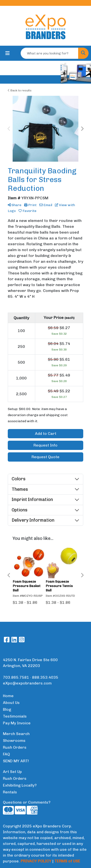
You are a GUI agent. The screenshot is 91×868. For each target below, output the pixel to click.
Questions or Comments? (27, 802)
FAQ (6, 754)
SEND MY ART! (16, 761)
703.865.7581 (16, 677)
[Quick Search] (50, 53)
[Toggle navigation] (8, 53)
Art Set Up (12, 772)
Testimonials (15, 716)
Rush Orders (15, 747)
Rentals (10, 792)
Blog (7, 709)
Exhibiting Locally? (20, 785)
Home (8, 696)
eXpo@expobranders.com (27, 683)
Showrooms (14, 741)
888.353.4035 (45, 677)
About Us (11, 703)
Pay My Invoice (17, 723)
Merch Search (16, 734)
